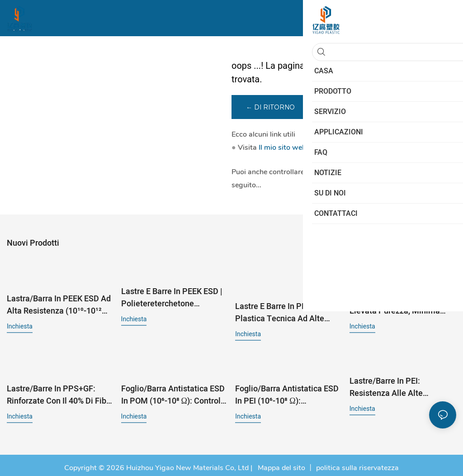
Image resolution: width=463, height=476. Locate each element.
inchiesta (20, 325)
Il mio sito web (282, 149)
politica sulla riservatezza (357, 462)
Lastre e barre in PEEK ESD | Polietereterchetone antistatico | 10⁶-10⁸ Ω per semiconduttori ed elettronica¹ (172, 297)
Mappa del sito (281, 462)
